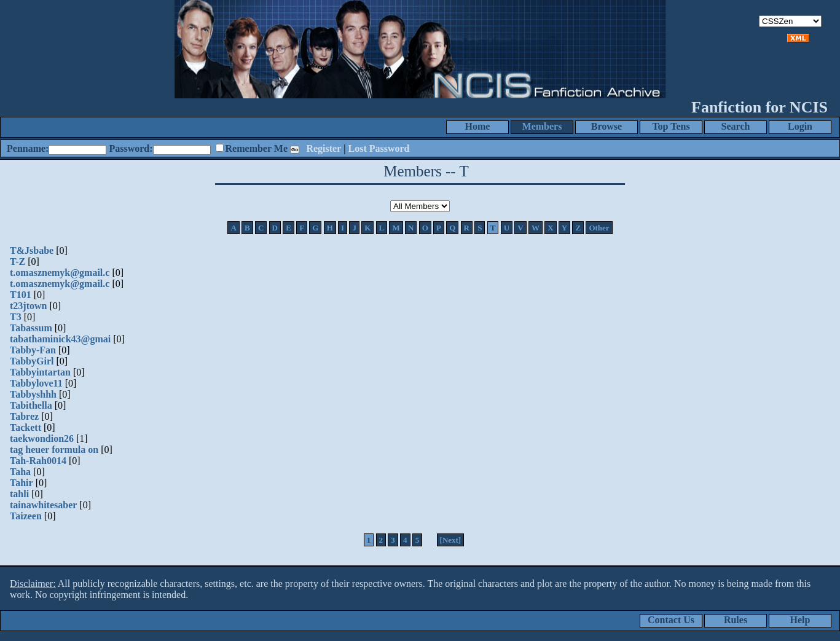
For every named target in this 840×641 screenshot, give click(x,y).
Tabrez (24, 416)
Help (800, 620)
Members (542, 126)
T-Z (18, 262)
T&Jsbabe (32, 250)
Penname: (28, 148)
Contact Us (671, 620)
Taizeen (26, 516)
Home (478, 126)
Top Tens (671, 126)
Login (800, 126)
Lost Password (379, 148)
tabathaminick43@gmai (60, 339)
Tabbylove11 (36, 383)
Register (324, 148)
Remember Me (257, 148)
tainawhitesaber (43, 505)
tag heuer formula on (54, 450)
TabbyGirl (32, 361)
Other (599, 228)
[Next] (451, 540)
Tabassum (31, 328)
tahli (19, 494)
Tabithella (31, 405)
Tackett (26, 427)
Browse (606, 126)
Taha (20, 472)
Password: (131, 148)
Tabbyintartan (40, 372)
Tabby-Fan (33, 350)
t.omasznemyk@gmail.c (60, 273)
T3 (16, 317)
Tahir (22, 483)
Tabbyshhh (33, 394)
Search (736, 126)
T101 (21, 295)
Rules (736, 620)
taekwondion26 (42, 438)
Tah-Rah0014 (38, 461)
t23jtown (28, 306)
